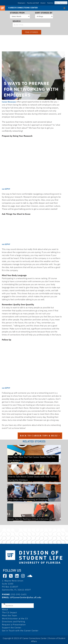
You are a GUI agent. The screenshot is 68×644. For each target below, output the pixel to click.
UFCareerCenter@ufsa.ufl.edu (26, 597)
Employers (22, 3)
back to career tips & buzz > (40, 436)
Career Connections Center (23, 8)
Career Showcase (9, 102)
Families (50, 3)
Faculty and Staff (33, 3)
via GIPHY (6, 189)
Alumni (43, 3)
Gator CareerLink (61, 3)
